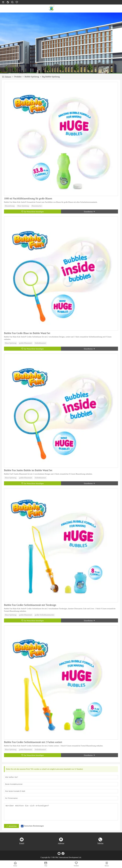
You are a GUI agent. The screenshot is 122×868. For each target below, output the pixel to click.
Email (22, 843)
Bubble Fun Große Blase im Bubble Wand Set (27, 333)
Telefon (100, 843)
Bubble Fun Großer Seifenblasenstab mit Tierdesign (30, 605)
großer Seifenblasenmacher (45, 615)
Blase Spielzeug (23, 206)
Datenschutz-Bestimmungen (34, 826)
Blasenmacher (37, 206)
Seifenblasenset (40, 343)
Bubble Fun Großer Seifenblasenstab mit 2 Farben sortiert (33, 742)
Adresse (61, 843)
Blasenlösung (10, 206)
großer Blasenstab (26, 343)
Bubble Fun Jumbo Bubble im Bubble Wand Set (28, 470)
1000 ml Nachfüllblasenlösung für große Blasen (28, 198)
